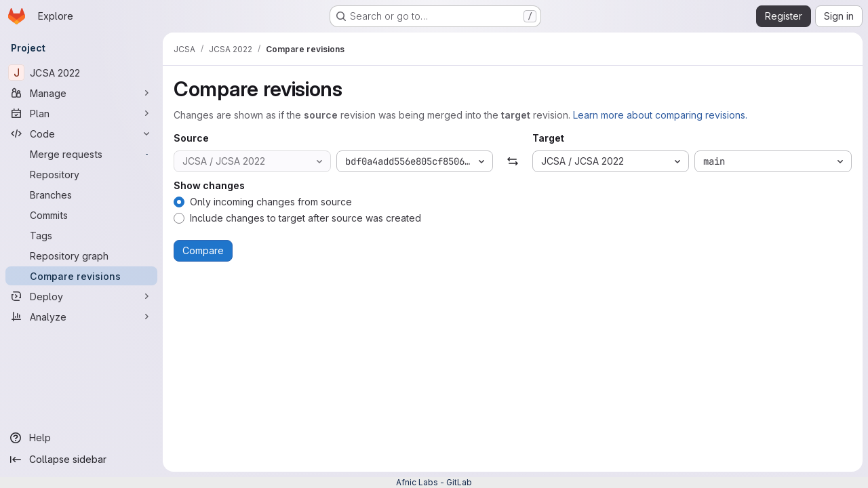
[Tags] (81, 235)
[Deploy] (81, 296)
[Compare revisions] (81, 276)
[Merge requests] (81, 154)
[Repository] (81, 174)
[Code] (81, 134)
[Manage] (81, 93)
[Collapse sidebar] (81, 460)
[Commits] (81, 215)
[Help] (81, 438)
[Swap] (512, 161)
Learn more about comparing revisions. (660, 115)
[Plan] (81, 113)
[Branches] (81, 195)
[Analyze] (81, 317)
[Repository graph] (81, 256)
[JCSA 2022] (81, 73)
